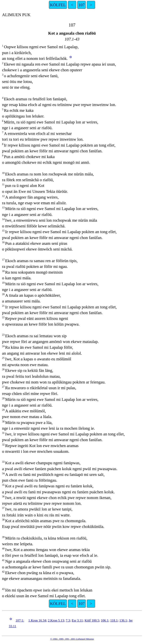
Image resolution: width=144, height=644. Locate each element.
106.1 (105, 620)
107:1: (20, 620)
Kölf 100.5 (92, 620)
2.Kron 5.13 (56, 620)
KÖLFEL (58, 5)
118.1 (114, 620)
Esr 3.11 (77, 620)
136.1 (123, 620)
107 (82, 5)
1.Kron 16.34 (37, 620)
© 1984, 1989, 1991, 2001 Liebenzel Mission (72, 639)
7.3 (68, 620)
